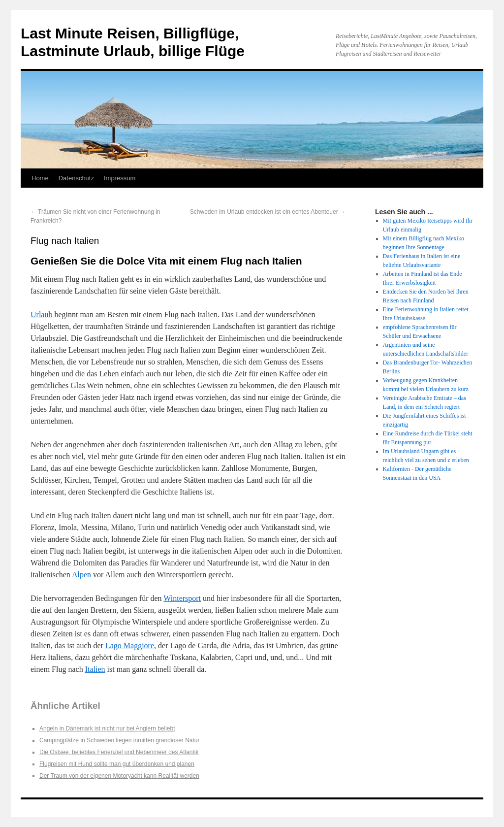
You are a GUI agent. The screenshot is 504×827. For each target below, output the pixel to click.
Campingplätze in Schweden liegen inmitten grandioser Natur (120, 740)
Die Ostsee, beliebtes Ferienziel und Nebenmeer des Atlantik (119, 752)
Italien (95, 669)
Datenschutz (76, 178)
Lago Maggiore (130, 645)
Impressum (120, 178)
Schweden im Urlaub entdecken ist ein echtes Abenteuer (268, 212)
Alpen (81, 575)
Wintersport (182, 598)
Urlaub (41, 314)
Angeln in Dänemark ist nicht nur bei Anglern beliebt (107, 728)
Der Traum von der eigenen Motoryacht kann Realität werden (119, 776)
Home (40, 178)
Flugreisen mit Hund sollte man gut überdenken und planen (117, 764)
